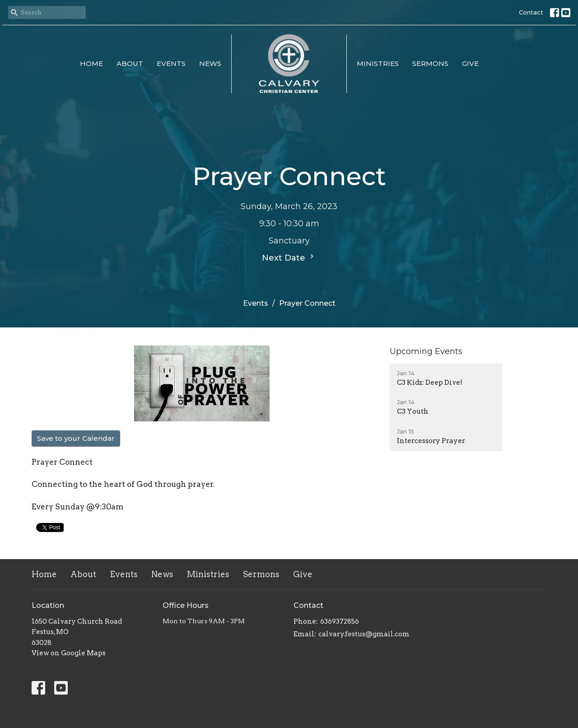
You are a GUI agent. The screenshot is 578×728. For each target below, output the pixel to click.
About (130, 63)
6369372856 (340, 621)
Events (171, 63)
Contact (531, 12)
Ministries (378, 63)
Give (470, 63)
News (210, 63)
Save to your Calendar (76, 438)
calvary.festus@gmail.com (364, 634)
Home (91, 63)
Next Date (289, 257)
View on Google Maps (69, 653)
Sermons (430, 63)
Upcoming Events (426, 351)
